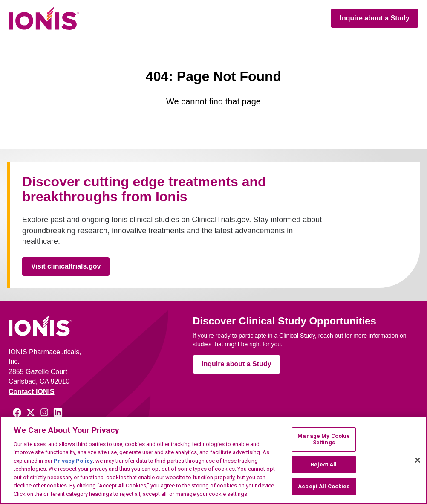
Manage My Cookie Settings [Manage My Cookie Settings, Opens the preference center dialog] (324, 439)
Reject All (324, 465)
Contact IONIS (32, 392)
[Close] (418, 460)
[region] (213, 460)
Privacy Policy (73, 461)
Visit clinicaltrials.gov (66, 266)
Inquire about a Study (375, 18)
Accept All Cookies (324, 486)
